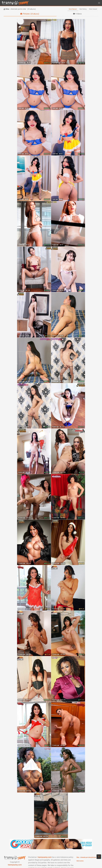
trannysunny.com (15, 865)
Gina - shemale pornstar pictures (86, 857)
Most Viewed (93, 9)
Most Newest (73, 9)
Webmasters (80, 861)
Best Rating (83, 9)
